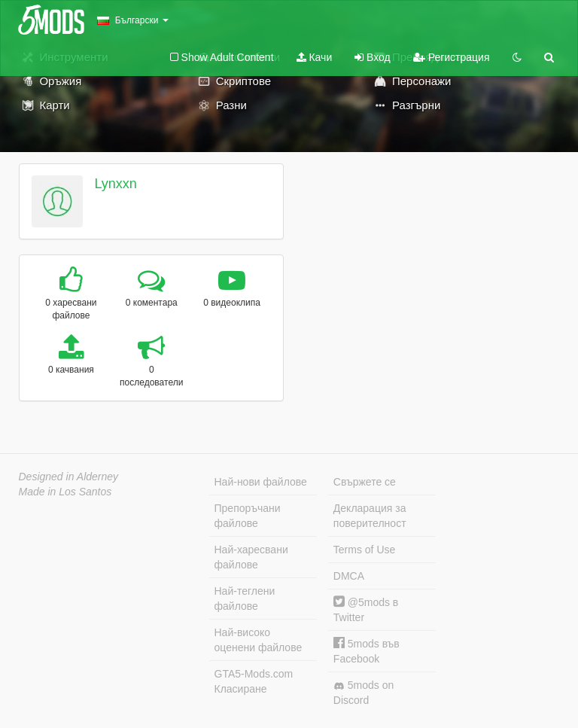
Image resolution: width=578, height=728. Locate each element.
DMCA (349, 576)
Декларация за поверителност (370, 516)
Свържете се (365, 482)
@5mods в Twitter (366, 609)
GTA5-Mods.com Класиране (254, 681)
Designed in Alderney (69, 477)
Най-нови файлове (261, 482)
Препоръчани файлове (248, 516)
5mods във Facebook (367, 651)
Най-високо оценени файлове (259, 640)
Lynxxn (115, 184)
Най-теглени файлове (245, 599)
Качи (315, 57)
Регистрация (452, 57)
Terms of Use (364, 550)
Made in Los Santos (65, 492)
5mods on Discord (364, 693)
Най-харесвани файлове (251, 557)
